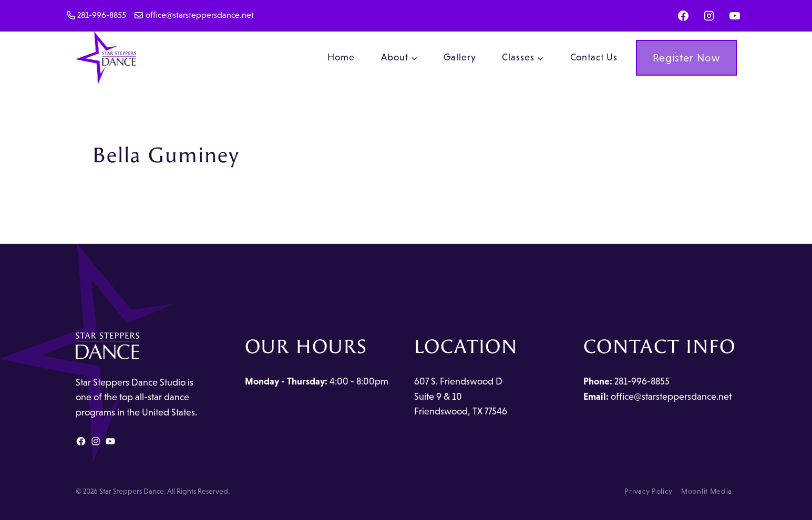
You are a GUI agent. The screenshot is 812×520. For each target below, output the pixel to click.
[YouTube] (735, 16)
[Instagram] (709, 16)
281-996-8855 (642, 381)
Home (341, 57)
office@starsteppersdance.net (671, 397)
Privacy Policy (648, 491)
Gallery (460, 57)
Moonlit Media (707, 491)
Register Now (686, 58)
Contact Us (594, 57)
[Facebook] (683, 16)
